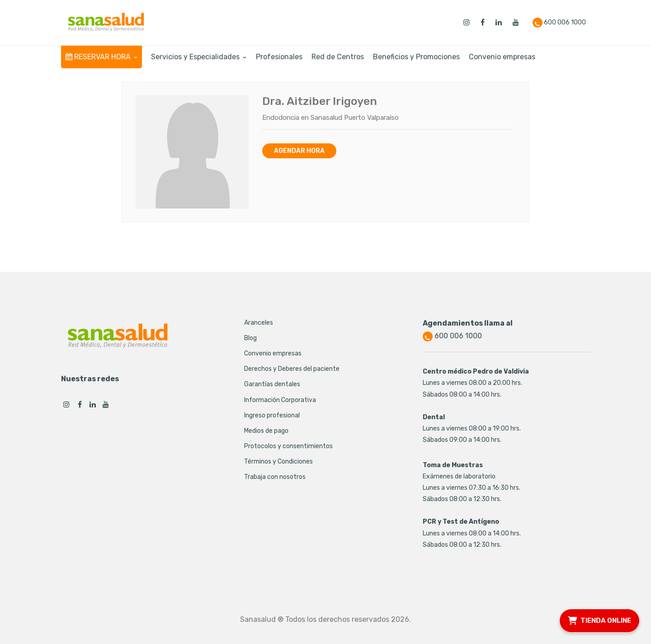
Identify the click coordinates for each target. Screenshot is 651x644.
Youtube (106, 404)
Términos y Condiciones (278, 462)
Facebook (80, 404)
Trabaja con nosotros (275, 477)
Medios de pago (266, 431)
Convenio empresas (273, 353)
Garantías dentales (272, 384)
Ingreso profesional (272, 415)
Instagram (66, 404)
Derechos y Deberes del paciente (292, 369)
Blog (250, 338)
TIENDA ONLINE (599, 619)
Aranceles (259, 323)
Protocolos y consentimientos (288, 446)
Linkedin (93, 404)
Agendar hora (299, 151)
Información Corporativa (280, 400)
